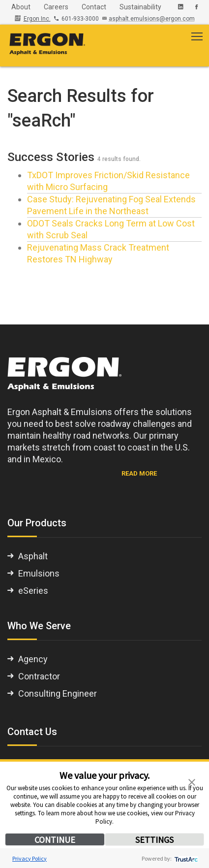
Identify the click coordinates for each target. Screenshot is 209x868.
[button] (192, 781)
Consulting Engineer (58, 693)
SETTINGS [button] (154, 840)
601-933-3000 (77, 19)
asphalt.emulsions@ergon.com (152, 19)
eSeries (33, 591)
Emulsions (39, 573)
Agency (33, 659)
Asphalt (33, 556)
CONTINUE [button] (55, 840)
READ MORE (139, 473)
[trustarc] (185, 858)
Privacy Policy (30, 858)
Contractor (39, 676)
